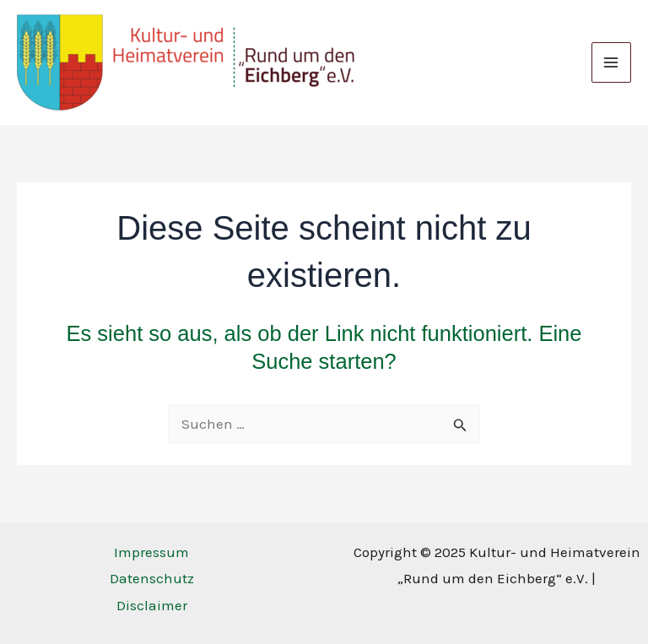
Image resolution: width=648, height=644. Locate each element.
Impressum (151, 552)
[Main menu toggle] (612, 62)
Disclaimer (152, 605)
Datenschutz (152, 578)
